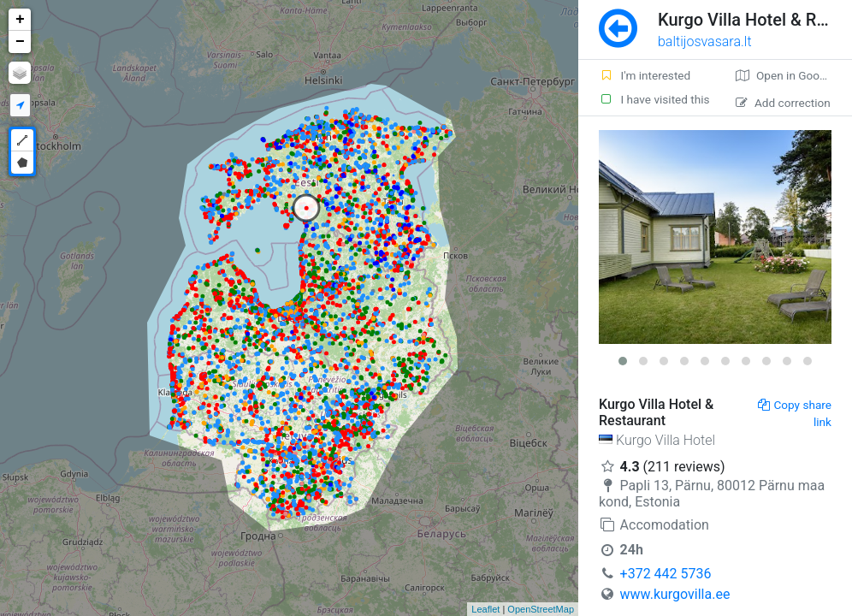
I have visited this (654, 99)
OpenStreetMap (541, 609)
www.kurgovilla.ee (675, 594)
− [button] (20, 42)
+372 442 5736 (666, 574)
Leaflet (485, 609)
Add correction (783, 103)
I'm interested (645, 75)
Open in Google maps (794, 75)
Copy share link (795, 413)
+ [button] (20, 20)
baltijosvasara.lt (705, 41)
